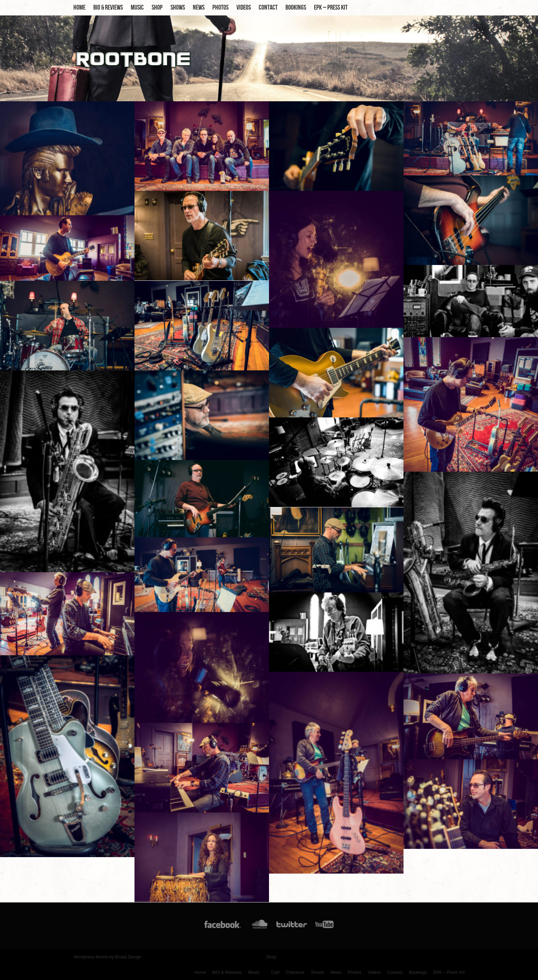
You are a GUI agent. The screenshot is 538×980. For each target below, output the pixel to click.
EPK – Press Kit (331, 8)
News (199, 8)
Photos (220, 8)
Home (79, 8)
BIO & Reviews (108, 8)
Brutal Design (128, 957)
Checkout (295, 972)
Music (137, 8)
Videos (244, 8)
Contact (268, 8)
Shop (157, 8)
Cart (275, 972)
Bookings (296, 8)
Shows (178, 8)
